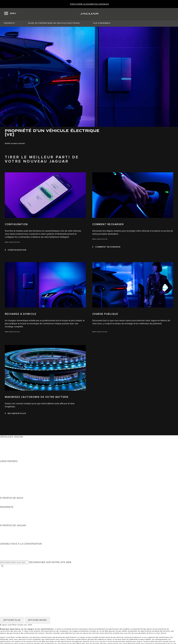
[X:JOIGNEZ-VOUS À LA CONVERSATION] (2, 559)
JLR (2, 501)
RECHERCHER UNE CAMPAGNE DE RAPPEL (24, 522)
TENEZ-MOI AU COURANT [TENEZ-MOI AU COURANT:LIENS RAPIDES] (14, 480)
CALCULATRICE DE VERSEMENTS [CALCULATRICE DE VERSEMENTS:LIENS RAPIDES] (19, 470)
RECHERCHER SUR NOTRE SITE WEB (50, 562)
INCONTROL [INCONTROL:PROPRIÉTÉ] (7, 513)
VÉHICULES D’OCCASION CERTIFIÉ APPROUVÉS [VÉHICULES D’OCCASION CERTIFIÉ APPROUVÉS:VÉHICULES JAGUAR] (27, 452)
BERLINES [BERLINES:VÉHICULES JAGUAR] (6, 443)
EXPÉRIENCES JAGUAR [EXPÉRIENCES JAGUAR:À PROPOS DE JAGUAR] (13, 532)
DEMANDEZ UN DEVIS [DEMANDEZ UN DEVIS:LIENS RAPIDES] (12, 476)
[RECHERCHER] (2, 566)
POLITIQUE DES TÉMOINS (14, 575)
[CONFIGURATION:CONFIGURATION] (16, 250)
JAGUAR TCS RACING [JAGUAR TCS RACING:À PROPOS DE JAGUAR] (12, 535)
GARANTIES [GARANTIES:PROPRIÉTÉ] (7, 516)
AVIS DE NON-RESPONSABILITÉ (18, 581)
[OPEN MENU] (10, 14)
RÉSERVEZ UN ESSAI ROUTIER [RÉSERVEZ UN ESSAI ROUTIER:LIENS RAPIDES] (17, 483)
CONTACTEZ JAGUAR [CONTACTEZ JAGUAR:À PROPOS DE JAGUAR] (12, 538)
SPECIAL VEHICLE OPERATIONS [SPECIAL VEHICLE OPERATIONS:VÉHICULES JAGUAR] (18, 449)
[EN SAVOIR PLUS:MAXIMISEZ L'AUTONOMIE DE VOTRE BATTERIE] (15, 414)
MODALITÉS (7, 578)
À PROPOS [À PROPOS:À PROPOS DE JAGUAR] (6, 528)
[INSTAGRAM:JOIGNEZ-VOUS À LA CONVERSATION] (8, 547)
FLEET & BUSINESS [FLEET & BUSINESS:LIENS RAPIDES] (11, 492)
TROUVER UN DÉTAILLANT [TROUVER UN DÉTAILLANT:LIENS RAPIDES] (15, 473)
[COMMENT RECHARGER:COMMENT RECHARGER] (106, 247)
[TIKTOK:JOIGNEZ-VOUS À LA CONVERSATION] (5, 550)
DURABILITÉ (7, 504)
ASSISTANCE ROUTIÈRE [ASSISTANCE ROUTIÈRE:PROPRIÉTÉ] (14, 519)
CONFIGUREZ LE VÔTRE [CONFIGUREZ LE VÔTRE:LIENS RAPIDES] (14, 467)
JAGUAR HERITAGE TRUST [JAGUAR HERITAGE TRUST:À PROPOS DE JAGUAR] (15, 541)
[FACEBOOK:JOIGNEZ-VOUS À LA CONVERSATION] (8, 556)
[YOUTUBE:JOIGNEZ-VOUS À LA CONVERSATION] (7, 553)
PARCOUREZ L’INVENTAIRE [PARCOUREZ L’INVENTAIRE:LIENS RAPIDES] (15, 495)
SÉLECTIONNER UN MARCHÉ (16, 569)
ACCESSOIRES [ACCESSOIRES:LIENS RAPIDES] (8, 486)
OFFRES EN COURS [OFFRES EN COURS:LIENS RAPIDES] (11, 464)
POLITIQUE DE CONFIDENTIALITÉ (19, 572)
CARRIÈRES (7, 584)
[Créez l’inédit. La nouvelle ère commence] (89, 4)
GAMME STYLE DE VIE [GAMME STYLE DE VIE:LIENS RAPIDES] (12, 489)
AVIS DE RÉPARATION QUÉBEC (17, 591)
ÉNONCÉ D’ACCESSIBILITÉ (15, 588)
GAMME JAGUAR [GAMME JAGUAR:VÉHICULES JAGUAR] (9, 440)
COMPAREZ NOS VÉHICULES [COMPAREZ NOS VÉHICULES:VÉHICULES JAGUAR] (16, 455)
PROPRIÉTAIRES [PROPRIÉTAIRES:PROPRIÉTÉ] (9, 510)
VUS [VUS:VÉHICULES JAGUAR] (2, 446)
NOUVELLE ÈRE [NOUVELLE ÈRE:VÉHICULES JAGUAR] (9, 458)
